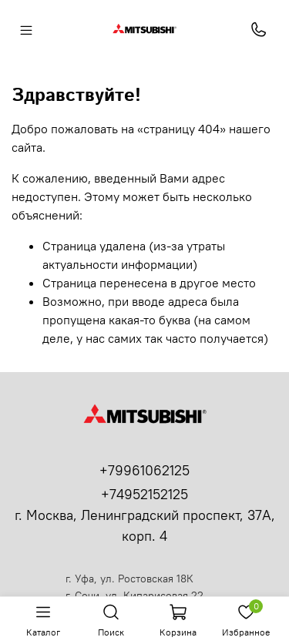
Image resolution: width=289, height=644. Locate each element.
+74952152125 (144, 494)
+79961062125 (144, 470)
